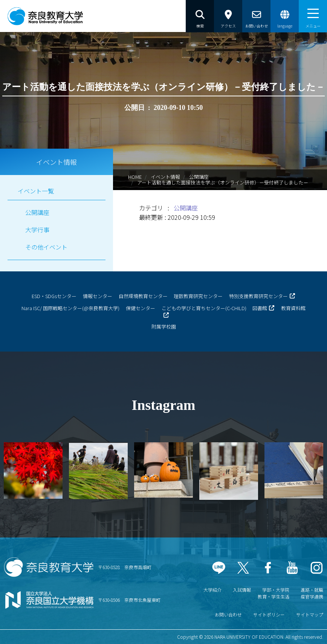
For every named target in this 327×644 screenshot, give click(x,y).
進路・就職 (312, 590)
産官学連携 (312, 596)
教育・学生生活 (274, 596)
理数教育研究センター (198, 296)
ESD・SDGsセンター (54, 296)
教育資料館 (293, 308)
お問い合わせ (228, 614)
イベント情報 (165, 177)
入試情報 (242, 590)
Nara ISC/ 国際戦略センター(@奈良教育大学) (70, 308)
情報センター (98, 296)
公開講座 (199, 177)
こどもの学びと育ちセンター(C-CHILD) (204, 308)
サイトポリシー (269, 614)
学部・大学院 (276, 590)
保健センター (141, 308)
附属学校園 (164, 327)
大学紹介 (212, 590)
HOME (135, 177)
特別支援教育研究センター (258, 296)
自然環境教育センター (143, 296)
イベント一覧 (36, 191)
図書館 (260, 308)
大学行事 (37, 230)
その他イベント (46, 247)
